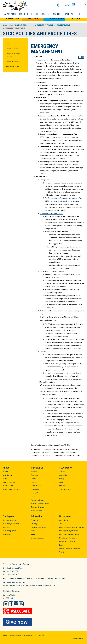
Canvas (33, 479)
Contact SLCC (13, 18)
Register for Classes (38, 500)
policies (41, 25)
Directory (34, 524)
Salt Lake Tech (73, 14)
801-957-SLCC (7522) (11, 574)
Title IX (62, 552)
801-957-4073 (21, 583)
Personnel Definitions (13, 62)
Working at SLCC (8, 534)
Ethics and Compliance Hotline (69, 534)
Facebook (11, 604)
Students (62, 486)
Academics (10, 14)
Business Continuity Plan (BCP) (52, 213)
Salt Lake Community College (15, 6)
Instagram (16, 604)
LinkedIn (6, 604)
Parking (33, 534)
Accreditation (7, 475)
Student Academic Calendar (40, 504)
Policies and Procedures (67, 542)
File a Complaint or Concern (68, 538)
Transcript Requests (38, 507)
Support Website (9, 595)
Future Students (28, 14)
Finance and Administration (58, 25)
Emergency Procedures (39, 527)
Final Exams (35, 489)
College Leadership (9, 482)
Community (63, 475)
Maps (33, 531)
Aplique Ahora (57, 18)
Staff (61, 482)
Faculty (62, 479)
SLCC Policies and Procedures (22, 25)
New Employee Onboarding (11, 524)
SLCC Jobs (6, 527)
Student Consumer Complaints (69, 549)
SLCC (5, 25)
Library (33, 497)
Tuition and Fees (36, 511)
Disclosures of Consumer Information (72, 527)
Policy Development (13, 49)
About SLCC (7, 472)
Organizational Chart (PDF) (11, 489)
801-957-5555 (8, 598)
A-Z (81, 5)
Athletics (62, 472)
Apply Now (33, 18)
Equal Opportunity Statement (69, 531)
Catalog (34, 482)
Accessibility (64, 520)
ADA (61, 524)
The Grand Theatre (65, 489)
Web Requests (80, 638)
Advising (34, 472)
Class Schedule (36, 486)
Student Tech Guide (37, 538)
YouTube (21, 604)
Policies (9, 44)
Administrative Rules (13, 67)
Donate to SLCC (8, 486)
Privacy (62, 545)
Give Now (76, 18)
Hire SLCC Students (9, 520)
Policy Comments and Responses (13, 55)
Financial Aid (35, 493)
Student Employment (10, 531)
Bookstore (35, 475)
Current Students (51, 14)
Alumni (5, 479)
